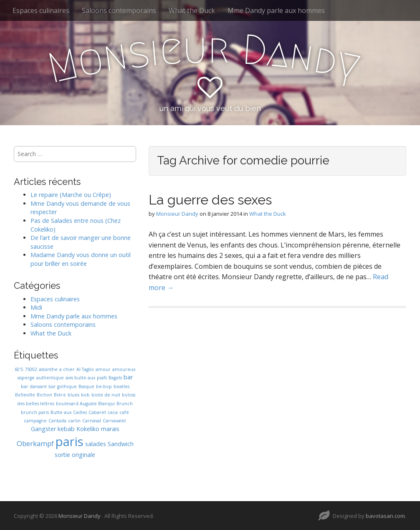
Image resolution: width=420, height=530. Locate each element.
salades (96, 444)
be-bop (104, 386)
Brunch (125, 404)
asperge (26, 378)
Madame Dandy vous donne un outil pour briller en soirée (81, 259)
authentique (50, 378)
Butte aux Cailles (69, 412)
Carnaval (92, 421)
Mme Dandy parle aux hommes (276, 10)
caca (113, 412)
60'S (19, 369)
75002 (31, 369)
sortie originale (75, 455)
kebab (66, 429)
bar (128, 377)
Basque (86, 386)
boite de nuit (106, 395)
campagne (35, 421)
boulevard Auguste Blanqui (85, 404)
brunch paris (35, 412)
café (124, 412)
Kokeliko (88, 429)
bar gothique (63, 386)
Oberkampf (35, 443)
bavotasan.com (385, 516)
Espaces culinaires (41, 10)
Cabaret (97, 412)
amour (103, 369)
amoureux (124, 369)
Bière (60, 395)
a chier (67, 369)
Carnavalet (114, 421)
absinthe (48, 369)
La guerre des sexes (210, 200)
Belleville (25, 395)
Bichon (44, 395)
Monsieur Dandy (177, 214)
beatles (121, 386)
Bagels (115, 378)
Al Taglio (85, 369)
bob (85, 395)
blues (73, 395)
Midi (36, 307)
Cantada (57, 421)
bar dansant (34, 386)
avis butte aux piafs (86, 378)
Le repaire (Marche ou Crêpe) (71, 195)
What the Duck (192, 10)
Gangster (43, 429)
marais (110, 429)
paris (70, 442)
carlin (74, 421)
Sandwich (121, 444)
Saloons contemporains (119, 10)
